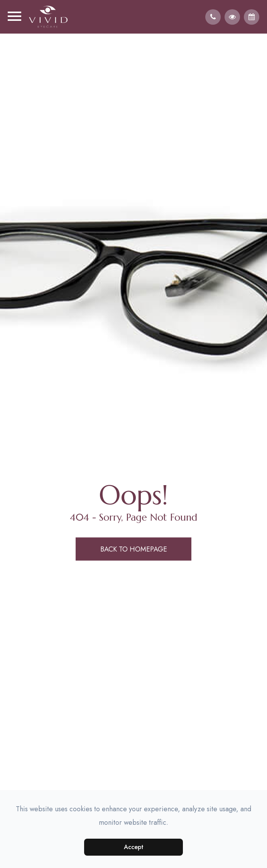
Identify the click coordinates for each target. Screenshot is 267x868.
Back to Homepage (134, 549)
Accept (134, 847)
